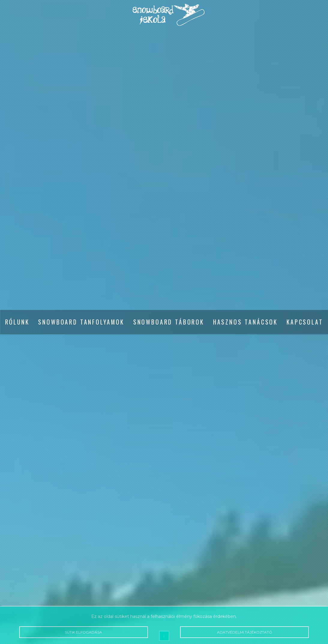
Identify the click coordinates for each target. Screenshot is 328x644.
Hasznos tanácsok (245, 322)
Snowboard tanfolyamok (81, 322)
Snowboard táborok (169, 322)
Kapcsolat (305, 322)
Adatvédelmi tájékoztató (244, 632)
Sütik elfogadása (84, 632)
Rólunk (17, 322)
